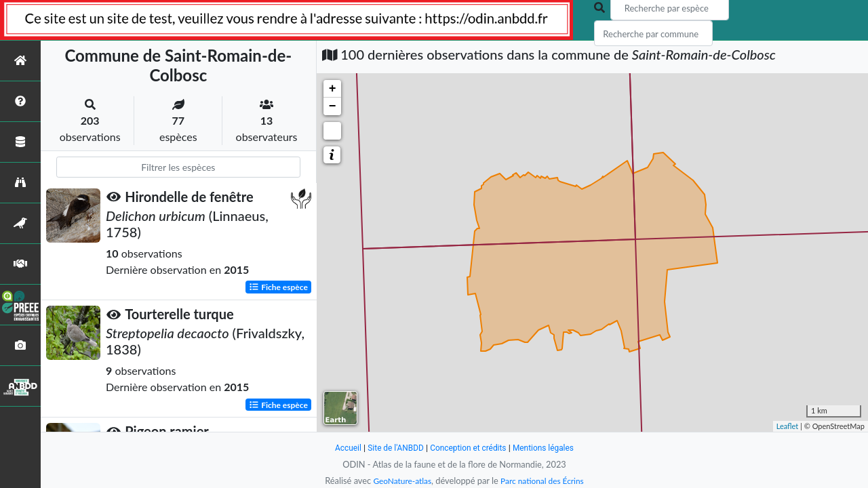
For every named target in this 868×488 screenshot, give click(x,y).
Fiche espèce (278, 287)
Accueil (340, 448)
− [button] (333, 106)
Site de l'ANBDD (392, 448)
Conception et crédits (469, 448)
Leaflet (788, 426)
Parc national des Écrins (545, 481)
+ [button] (333, 89)
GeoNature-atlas (399, 481)
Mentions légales (550, 448)
